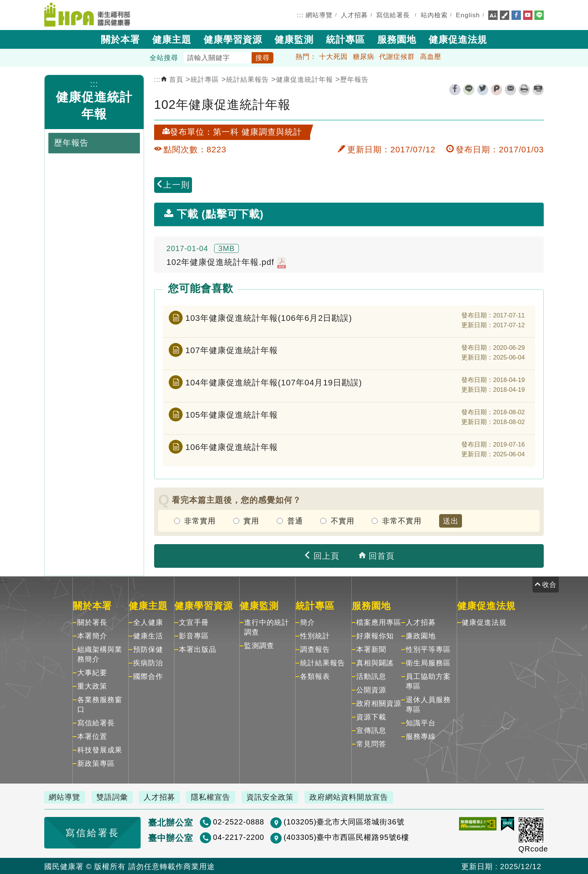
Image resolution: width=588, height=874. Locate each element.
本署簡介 (92, 636)
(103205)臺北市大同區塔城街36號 (317, 821)
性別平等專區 (428, 649)
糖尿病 (364, 56)
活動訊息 (371, 676)
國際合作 (148, 676)
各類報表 (315, 676)
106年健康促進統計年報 (232, 446)
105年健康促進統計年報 (232, 414)
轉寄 (510, 89)
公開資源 (371, 690)
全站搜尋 (164, 57)
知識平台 (421, 723)
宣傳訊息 (371, 730)
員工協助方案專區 (428, 681)
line (469, 89)
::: (300, 15)
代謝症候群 (397, 56)
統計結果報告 (247, 79)
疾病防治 (148, 663)
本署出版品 (198, 649)
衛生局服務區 (428, 663)
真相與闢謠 (375, 663)
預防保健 (148, 649)
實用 (251, 520)
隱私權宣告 (216, 797)
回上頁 (321, 555)
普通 (295, 520)
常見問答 (371, 744)
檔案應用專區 (379, 622)
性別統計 (315, 636)
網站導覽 (319, 15)
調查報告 (315, 649)
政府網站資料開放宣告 (357, 797)
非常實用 (200, 520)
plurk (496, 89)
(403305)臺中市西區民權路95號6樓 (319, 837)
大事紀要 (92, 672)
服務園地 (397, 39)
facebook (455, 89)
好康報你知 (375, 636)
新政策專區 (96, 763)
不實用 (343, 520)
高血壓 (431, 56)
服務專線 (421, 736)
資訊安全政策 (277, 797)
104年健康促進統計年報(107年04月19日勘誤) (274, 381)
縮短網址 (538, 89)
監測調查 (259, 645)
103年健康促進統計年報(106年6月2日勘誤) (269, 317)
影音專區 (194, 636)
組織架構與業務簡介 (100, 654)
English (468, 15)
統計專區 (345, 39)
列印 (524, 89)
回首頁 (376, 555)
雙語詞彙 (114, 797)
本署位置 (92, 736)
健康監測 (294, 39)
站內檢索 (434, 15)
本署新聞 (371, 649)
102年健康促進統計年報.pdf (226, 262)
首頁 (172, 79)
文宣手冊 (194, 622)
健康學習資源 (233, 39)
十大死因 (333, 56)
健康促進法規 (458, 39)
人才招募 (354, 15)
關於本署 (120, 39)
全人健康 (148, 622)
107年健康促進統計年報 (232, 349)
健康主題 (172, 39)
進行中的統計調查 (267, 627)
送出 (451, 520)
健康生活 (148, 636)
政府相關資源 (379, 703)
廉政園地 (421, 636)
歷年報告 (354, 79)
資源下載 (371, 717)
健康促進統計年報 (304, 79)
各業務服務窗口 (100, 704)
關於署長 (92, 622)
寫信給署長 (393, 15)
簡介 (307, 622)
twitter (483, 89)
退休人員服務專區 (428, 704)
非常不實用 (402, 520)
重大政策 (92, 686)
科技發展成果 (100, 750)
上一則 (173, 184)
